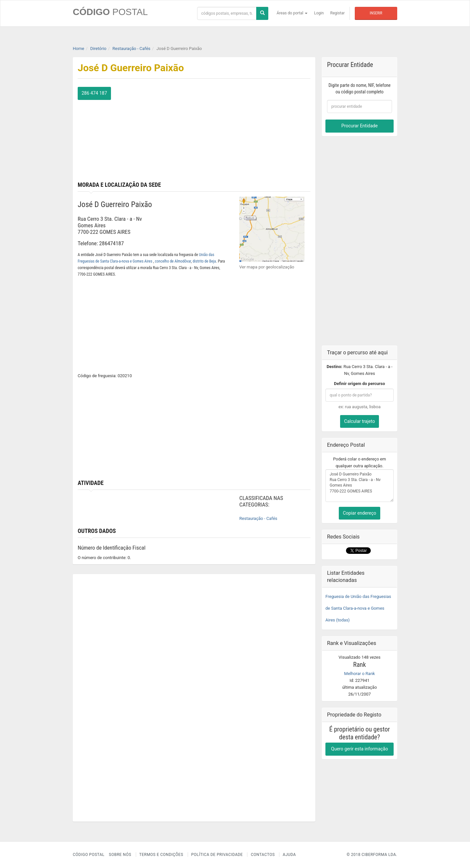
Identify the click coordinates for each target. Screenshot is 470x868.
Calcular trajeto (359, 421)
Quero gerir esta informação (359, 749)
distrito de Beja (204, 261)
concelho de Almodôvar (173, 261)
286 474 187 (94, 93)
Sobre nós (120, 855)
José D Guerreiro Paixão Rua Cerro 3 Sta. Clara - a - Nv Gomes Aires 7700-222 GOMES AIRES (360, 486)
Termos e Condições (161, 855)
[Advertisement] (255, 133)
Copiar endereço (359, 513)
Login (319, 13)
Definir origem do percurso (359, 384)
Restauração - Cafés (258, 518)
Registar (337, 13)
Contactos (263, 855)
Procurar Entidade (360, 126)
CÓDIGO (110, 12)
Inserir (376, 13)
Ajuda (289, 855)
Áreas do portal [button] (292, 13)
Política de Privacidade (217, 855)
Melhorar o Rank (359, 674)
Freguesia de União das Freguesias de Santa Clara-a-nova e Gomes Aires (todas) (358, 608)
